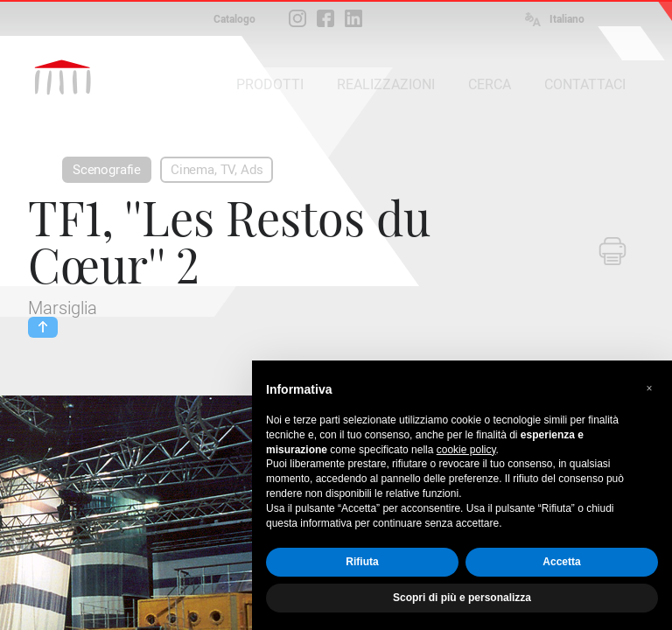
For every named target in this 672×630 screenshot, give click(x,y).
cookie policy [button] (466, 450)
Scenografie (107, 170)
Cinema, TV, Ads (217, 170)
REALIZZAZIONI (386, 84)
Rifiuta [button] (362, 562)
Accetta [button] (561, 562)
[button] (649, 388)
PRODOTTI (270, 84)
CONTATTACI (585, 84)
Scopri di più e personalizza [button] (462, 598)
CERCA (490, 84)
